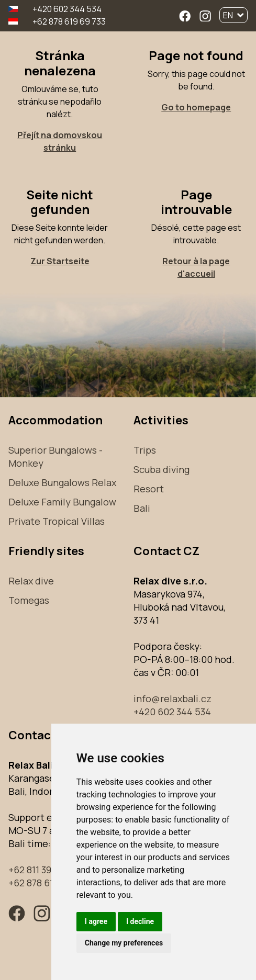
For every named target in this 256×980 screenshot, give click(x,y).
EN (233, 15)
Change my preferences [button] (124, 943)
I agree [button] (96, 921)
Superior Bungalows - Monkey (55, 457)
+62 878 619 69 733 (69, 21)
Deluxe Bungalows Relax (62, 482)
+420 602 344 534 (67, 9)
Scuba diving (162, 469)
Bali (142, 508)
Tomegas (29, 600)
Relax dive (31, 581)
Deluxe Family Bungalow (62, 502)
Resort (149, 489)
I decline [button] (140, 921)
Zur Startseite (60, 261)
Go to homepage (196, 107)
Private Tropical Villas (57, 521)
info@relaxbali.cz (172, 699)
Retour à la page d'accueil (196, 267)
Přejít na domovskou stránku (60, 141)
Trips (145, 450)
